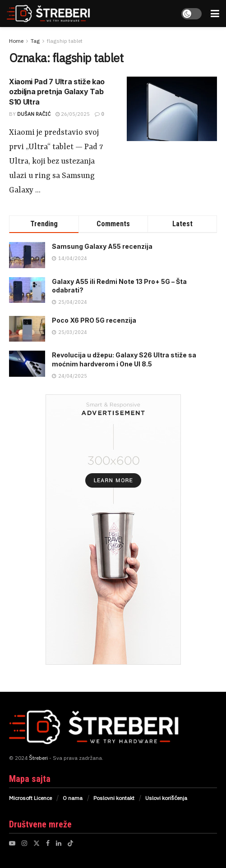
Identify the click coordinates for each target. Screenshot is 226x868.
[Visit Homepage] (58, 13)
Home (16, 41)
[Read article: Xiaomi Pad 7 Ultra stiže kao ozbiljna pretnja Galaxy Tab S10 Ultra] (172, 109)
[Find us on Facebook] (48, 843)
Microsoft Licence (30, 798)
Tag (35, 41)
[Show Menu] (215, 14)
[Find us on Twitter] (37, 843)
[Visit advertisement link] (113, 530)
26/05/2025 (73, 114)
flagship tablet (65, 41)
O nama (73, 798)
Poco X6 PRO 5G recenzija (94, 320)
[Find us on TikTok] (70, 843)
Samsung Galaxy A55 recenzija (102, 246)
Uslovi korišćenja (166, 798)
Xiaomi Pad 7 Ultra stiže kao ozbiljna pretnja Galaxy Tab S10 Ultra (57, 92)
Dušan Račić (34, 114)
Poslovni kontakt (114, 798)
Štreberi (38, 758)
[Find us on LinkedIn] (59, 843)
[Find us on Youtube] (12, 843)
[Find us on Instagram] (24, 843)
